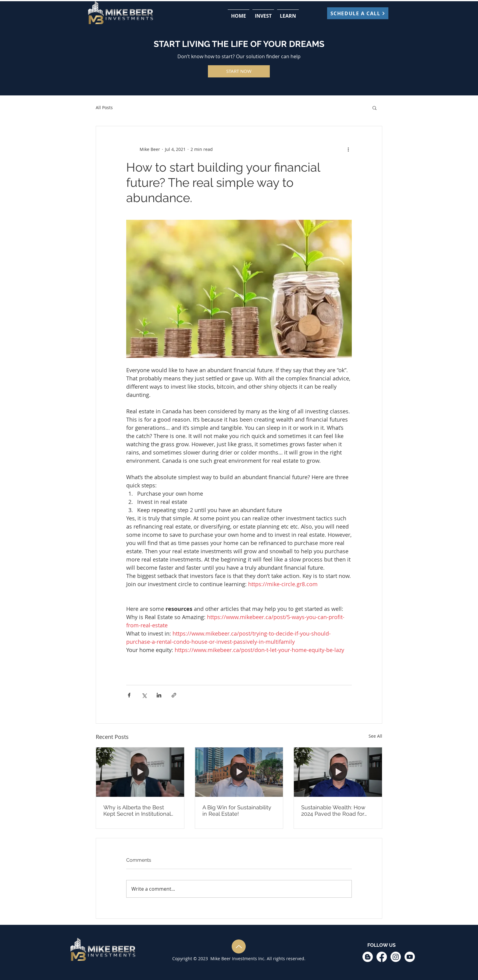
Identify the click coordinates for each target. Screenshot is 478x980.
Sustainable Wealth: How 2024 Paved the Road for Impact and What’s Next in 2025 (335, 811)
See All (375, 736)
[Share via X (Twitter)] (144, 695)
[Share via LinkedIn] (159, 695)
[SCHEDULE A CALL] (358, 13)
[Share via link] (174, 695)
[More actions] (348, 149)
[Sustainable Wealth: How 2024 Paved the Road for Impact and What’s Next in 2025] (338, 772)
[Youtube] (410, 957)
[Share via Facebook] (129, 695)
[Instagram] (396, 957)
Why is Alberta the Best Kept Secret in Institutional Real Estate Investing (137, 811)
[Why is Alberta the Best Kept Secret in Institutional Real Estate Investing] (140, 772)
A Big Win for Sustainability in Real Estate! (237, 811)
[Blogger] (368, 957)
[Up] (239, 946)
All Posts (104, 107)
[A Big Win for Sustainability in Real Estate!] (239, 772)
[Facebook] (382, 957)
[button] (263, 13)
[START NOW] (239, 71)
